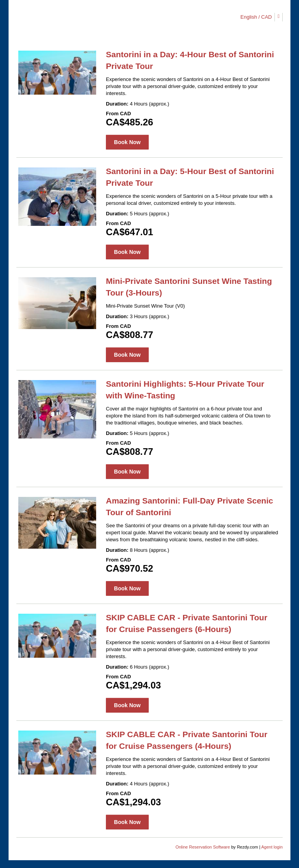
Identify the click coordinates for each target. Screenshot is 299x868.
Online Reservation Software (203, 847)
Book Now (127, 142)
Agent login (272, 847)
